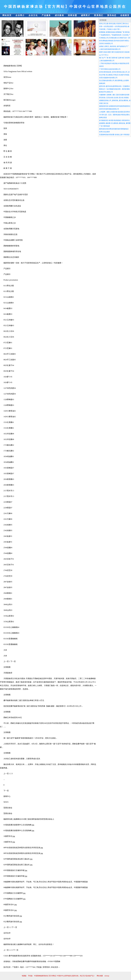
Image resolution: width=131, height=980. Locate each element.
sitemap (107, 976)
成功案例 (59, 15)
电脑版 (24, 976)
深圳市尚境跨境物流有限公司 (109, 109)
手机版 (30, 976)
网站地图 (100, 976)
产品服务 (46, 15)
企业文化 (33, 15)
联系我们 (99, 15)
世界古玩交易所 (104, 132)
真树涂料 (102, 83)
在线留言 (125, 15)
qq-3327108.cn (104, 55)
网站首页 (7, 15)
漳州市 (101, 66)
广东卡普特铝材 (104, 126)
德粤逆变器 (103, 118)
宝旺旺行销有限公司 (106, 44)
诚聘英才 (86, 15)
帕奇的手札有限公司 (106, 92)
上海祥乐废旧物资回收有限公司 (110, 49)
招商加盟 (72, 15)
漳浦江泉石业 (104, 103)
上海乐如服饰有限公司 (107, 61)
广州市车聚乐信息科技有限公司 (110, 69)
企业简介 (20, 15)
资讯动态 (112, 15)
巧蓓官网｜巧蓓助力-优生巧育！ (110, 29)
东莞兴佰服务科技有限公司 (108, 78)
